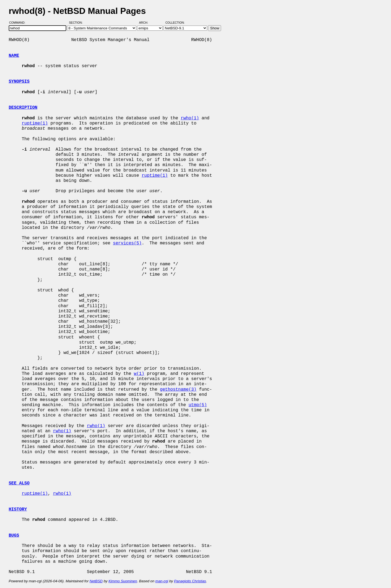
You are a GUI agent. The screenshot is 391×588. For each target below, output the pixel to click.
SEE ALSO (19, 483)
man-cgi (162, 581)
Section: (77, 23)
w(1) (139, 374)
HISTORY (18, 509)
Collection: (175, 23)
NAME (14, 56)
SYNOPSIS (19, 82)
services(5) (127, 243)
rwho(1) (190, 118)
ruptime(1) (35, 123)
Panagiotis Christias (190, 581)
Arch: (146, 23)
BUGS (14, 536)
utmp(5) (198, 405)
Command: (19, 23)
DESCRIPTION (23, 108)
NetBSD (96, 581)
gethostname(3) (178, 390)
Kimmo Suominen (123, 581)
